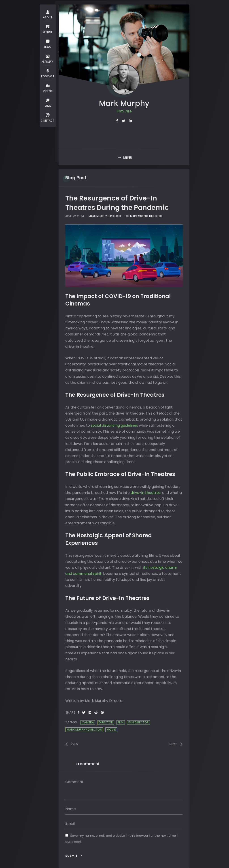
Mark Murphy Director (105, 216)
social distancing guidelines (114, 425)
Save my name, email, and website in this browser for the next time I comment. (121, 839)
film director (139, 722)
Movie (111, 730)
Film (121, 722)
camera (88, 722)
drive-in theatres (146, 493)
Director (106, 722)
